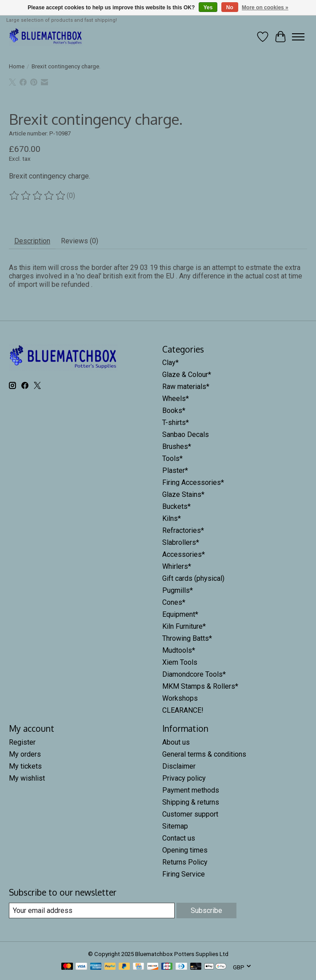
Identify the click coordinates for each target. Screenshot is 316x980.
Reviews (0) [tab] (80, 241)
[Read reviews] (38, 196)
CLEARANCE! (183, 710)
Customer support (190, 814)
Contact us (179, 838)
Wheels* (176, 399)
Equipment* (180, 614)
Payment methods (191, 790)
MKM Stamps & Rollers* (200, 686)
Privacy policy (184, 778)
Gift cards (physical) (193, 578)
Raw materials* (186, 387)
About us (176, 742)
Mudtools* (179, 650)
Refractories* (183, 530)
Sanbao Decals (186, 434)
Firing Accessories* (193, 482)
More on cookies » (265, 8)
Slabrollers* (181, 542)
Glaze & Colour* (187, 375)
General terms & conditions (204, 754)
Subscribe (206, 911)
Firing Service (184, 874)
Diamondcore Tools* (194, 674)
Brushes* (177, 446)
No (230, 8)
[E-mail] (92, 911)
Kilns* (172, 518)
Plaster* (175, 470)
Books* (174, 411)
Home (17, 66)
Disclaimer (179, 766)
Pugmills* (178, 590)
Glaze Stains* (183, 494)
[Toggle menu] (298, 37)
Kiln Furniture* (184, 626)
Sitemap (175, 826)
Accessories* (184, 554)
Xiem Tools (180, 662)
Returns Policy (185, 862)
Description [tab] (32, 241)
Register (22, 742)
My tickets (25, 766)
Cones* (174, 602)
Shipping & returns (191, 802)
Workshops (180, 698)
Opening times (185, 850)
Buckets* (176, 506)
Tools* (172, 458)
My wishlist (27, 778)
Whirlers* (177, 566)
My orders (25, 754)
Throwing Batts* (187, 638)
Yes (208, 8)
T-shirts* (176, 423)
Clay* (170, 363)
